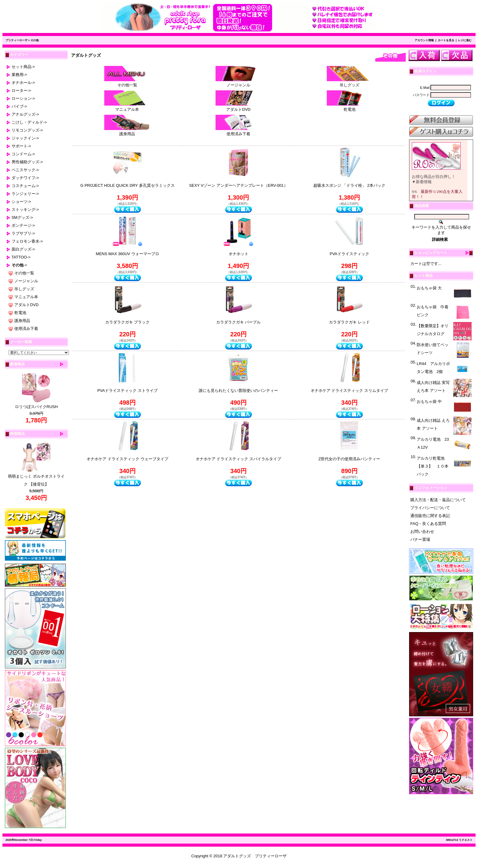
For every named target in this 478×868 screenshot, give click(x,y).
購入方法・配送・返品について (438, 500)
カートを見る (446, 40)
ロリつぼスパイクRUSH (36, 407)
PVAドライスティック (349, 254)
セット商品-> (23, 67)
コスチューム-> (25, 186)
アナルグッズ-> (25, 114)
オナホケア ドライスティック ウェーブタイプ (127, 459)
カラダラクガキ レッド (349, 322)
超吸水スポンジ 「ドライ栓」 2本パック (349, 185)
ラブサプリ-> (23, 233)
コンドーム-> (23, 154)
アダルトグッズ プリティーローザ (255, 856)
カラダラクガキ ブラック (128, 322)
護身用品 (22, 321)
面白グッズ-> (23, 249)
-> (19, 265)
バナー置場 (420, 539)
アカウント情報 (424, 40)
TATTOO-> (21, 257)
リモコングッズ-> (27, 130)
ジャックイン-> (25, 138)
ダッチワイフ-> (25, 178)
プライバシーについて (430, 508)
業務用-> (19, 75)
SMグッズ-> (22, 217)
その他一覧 (24, 273)
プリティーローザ (16, 40)
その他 (35, 40)
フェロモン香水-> (27, 241)
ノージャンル (26, 281)
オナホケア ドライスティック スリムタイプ (349, 391)
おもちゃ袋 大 (429, 288)
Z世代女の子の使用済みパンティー (350, 459)
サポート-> (21, 146)
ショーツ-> (21, 202)
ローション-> (23, 98)
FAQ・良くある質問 (428, 524)
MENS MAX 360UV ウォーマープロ (127, 254)
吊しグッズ (24, 289)
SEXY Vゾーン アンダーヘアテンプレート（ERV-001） (238, 185)
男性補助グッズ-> (27, 162)
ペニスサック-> (25, 170)
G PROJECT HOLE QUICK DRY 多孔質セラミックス (127, 185)
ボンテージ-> (23, 225)
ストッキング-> (25, 210)
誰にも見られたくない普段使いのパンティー (238, 391)
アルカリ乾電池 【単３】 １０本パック (433, 466)
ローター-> (21, 90)
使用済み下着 (26, 329)
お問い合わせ (422, 532)
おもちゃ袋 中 (429, 401)
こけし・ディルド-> (29, 122)
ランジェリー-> (25, 194)
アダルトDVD (26, 305)
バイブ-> (19, 106)
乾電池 (20, 313)
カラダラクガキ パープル (239, 322)
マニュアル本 (26, 297)
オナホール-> (23, 83)
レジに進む (465, 40)
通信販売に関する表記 (430, 516)
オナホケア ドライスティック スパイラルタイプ (238, 459)
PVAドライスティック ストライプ (127, 391)
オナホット (239, 254)
